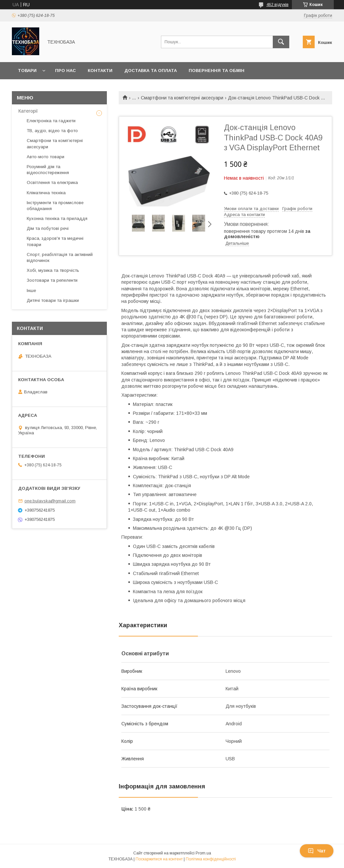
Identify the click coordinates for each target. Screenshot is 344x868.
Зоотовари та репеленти (52, 280)
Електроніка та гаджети (51, 121)
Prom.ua (203, 853)
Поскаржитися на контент (159, 859)
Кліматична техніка (46, 193)
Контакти (100, 71)
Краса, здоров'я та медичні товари (55, 241)
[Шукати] (281, 42)
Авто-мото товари (46, 157)
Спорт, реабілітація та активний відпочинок (60, 257)
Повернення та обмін (217, 71)
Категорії (28, 111)
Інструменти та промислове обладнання (55, 206)
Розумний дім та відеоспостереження (48, 170)
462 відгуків (278, 5)
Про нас (65, 71)
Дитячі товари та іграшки (53, 300)
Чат (317, 851)
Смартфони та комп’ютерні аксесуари (182, 98)
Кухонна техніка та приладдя (57, 218)
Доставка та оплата (151, 71)
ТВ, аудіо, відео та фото (52, 131)
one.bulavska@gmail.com (50, 501)
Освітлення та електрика (52, 182)
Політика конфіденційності (211, 859)
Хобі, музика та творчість (53, 270)
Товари (27, 71)
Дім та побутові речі (48, 228)
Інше (31, 290)
